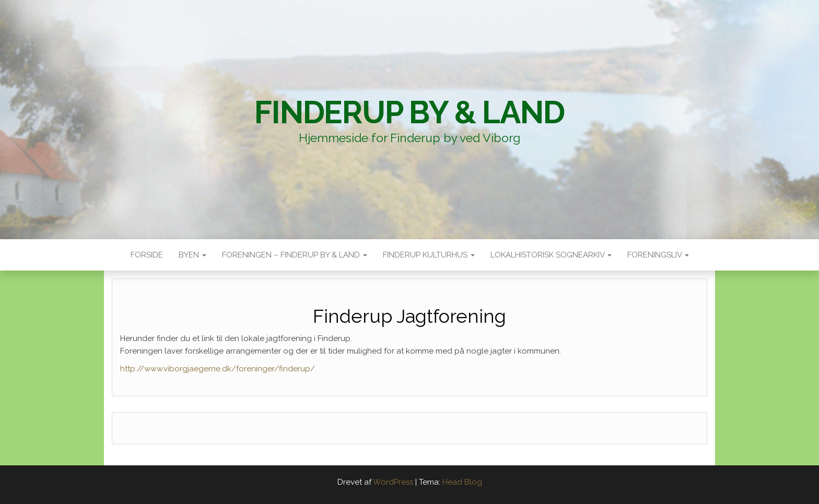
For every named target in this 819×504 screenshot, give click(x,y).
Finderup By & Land (409, 112)
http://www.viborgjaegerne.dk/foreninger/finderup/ (218, 369)
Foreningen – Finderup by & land (295, 255)
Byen (192, 255)
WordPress (393, 482)
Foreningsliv (658, 255)
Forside (147, 255)
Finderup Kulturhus (429, 255)
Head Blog (462, 482)
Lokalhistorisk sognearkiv (551, 255)
